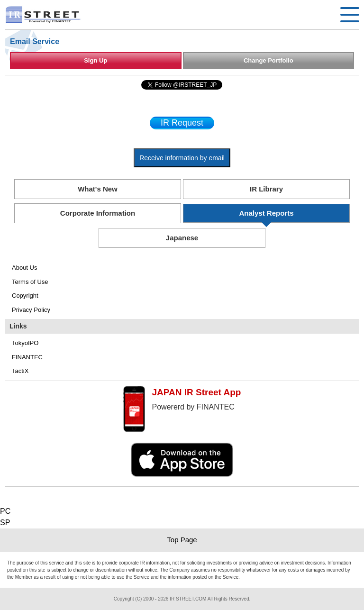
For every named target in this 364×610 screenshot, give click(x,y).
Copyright (25, 296)
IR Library (266, 189)
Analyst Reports (266, 213)
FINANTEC (27, 357)
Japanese (182, 238)
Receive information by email (182, 158)
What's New (98, 189)
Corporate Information (98, 213)
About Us (24, 268)
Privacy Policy (31, 310)
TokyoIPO (25, 343)
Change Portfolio (268, 60)
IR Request (182, 123)
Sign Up (96, 60)
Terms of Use (30, 282)
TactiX (20, 371)
